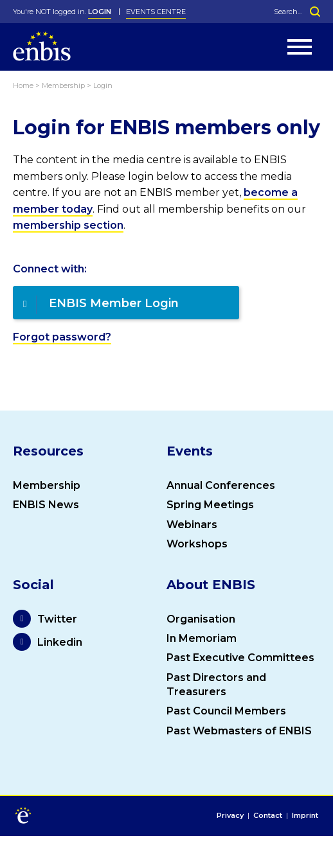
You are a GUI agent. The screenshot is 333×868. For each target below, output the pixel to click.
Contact (268, 816)
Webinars (192, 525)
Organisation (201, 619)
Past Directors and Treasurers (216, 685)
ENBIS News (46, 505)
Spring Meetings (210, 505)
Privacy (230, 816)
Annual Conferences (221, 485)
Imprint (305, 816)
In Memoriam (202, 638)
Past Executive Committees (240, 658)
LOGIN (100, 12)
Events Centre (156, 12)
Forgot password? (62, 337)
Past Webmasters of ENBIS (239, 731)
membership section (68, 225)
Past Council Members (226, 711)
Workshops (197, 544)
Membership (47, 485)
